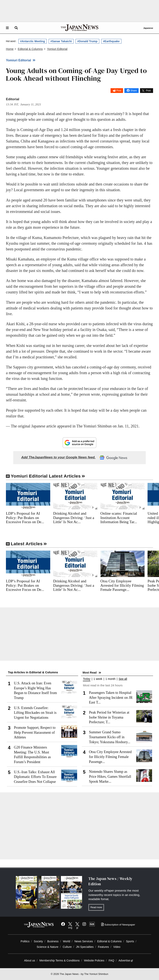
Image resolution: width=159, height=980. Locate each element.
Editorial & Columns (109, 941)
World (67, 941)
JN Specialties (85, 947)
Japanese (148, 28)
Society (38, 941)
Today (87, 679)
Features (103, 947)
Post (119, 91)
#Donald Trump (87, 41)
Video (117, 947)
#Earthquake (111, 41)
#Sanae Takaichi (61, 41)
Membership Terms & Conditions (59, 960)
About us (30, 960)
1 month (110, 679)
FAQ (111, 960)
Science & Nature (47, 947)
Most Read (89, 673)
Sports (130, 941)
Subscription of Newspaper (118, 925)
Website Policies (94, 960)
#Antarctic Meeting (33, 41)
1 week (98, 679)
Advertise (126, 960)
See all (123, 679)
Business (53, 941)
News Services (84, 941)
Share (133, 91)
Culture (67, 947)
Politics (25, 941)
